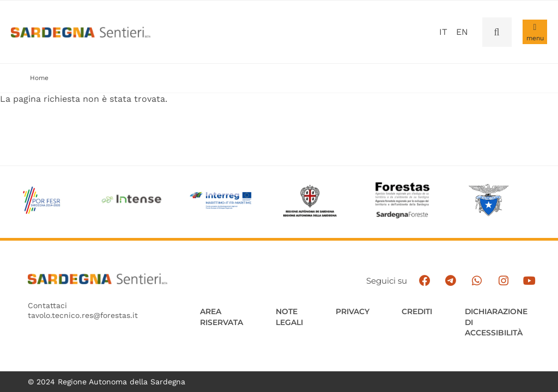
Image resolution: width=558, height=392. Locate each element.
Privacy (353, 311)
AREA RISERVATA (222, 317)
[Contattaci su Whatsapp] (480, 281)
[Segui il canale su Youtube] (532, 281)
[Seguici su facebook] (429, 281)
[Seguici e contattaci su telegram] (454, 281)
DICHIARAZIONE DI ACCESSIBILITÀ (498, 322)
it (443, 32)
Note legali (289, 317)
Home (39, 78)
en (462, 32)
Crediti (418, 311)
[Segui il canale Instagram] (506, 281)
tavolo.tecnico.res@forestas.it (83, 316)
